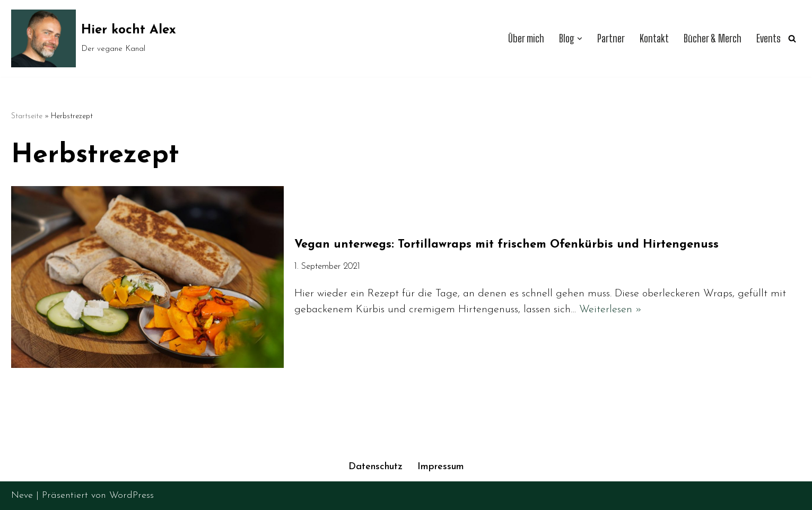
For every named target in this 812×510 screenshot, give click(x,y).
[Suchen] (792, 38)
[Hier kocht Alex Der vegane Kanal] (94, 38)
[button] (580, 39)
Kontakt (654, 38)
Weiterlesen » (610, 310)
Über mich (526, 38)
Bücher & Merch (713, 38)
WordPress (132, 495)
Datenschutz (376, 467)
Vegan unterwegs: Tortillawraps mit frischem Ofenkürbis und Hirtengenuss (507, 245)
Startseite (27, 116)
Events (769, 38)
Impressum (441, 467)
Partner (611, 38)
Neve (22, 495)
